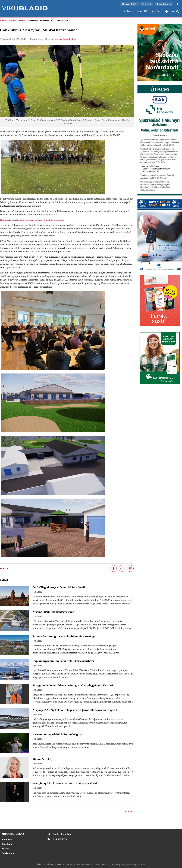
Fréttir (22, 20)
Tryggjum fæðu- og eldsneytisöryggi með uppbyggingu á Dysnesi (73, 685)
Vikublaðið (8, 840)
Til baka (4, 569)
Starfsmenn (8, 853)
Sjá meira (129, 811)
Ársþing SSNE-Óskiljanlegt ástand (53, 612)
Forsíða (3, 20)
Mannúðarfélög (42, 759)
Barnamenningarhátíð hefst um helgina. (57, 734)
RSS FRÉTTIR (60, 839)
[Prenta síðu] (122, 568)
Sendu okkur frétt (62, 834)
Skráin (5, 849)
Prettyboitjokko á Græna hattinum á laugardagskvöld (65, 783)
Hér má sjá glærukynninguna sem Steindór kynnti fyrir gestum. (32, 220)
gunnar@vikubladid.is (66, 39)
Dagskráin (7, 844)
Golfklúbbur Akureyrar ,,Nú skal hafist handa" (48, 20)
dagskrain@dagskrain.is (133, 865)
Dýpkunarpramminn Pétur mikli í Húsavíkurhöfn (63, 661)
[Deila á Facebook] (113, 568)
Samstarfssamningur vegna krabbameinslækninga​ (64, 636)
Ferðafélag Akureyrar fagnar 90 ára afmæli (59, 587)
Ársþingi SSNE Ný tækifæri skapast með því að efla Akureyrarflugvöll (75, 710)
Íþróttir (13, 20)
